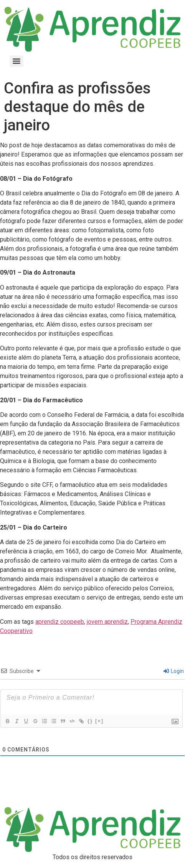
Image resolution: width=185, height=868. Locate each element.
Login (174, 671)
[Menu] (17, 61)
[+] (99, 721)
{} (90, 721)
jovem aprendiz (107, 622)
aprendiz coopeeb (60, 622)
